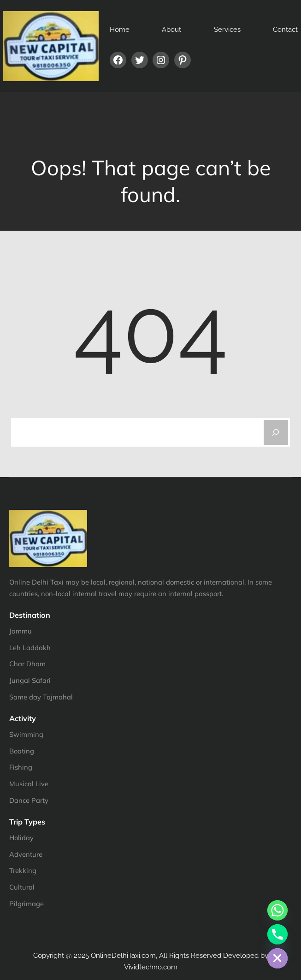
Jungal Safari (30, 680)
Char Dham (27, 664)
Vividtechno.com (151, 967)
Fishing (21, 767)
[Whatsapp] (277, 910)
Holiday (21, 838)
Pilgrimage (27, 904)
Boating (22, 751)
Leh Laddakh (30, 648)
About (171, 29)
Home (120, 29)
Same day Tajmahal (41, 697)
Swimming (26, 734)
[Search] (276, 432)
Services (227, 29)
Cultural (22, 887)
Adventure (26, 854)
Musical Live (29, 784)
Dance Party (29, 800)
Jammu (21, 631)
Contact (285, 29)
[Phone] (277, 934)
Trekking (23, 870)
